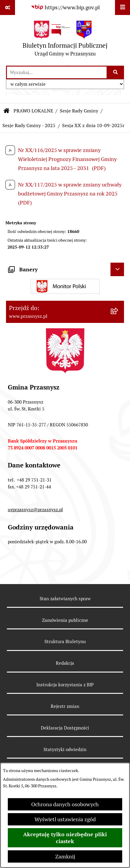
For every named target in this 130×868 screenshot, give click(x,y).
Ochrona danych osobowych (65, 804)
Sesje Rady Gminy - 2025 (29, 125)
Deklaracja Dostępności (65, 728)
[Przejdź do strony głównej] (65, 40)
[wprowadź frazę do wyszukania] (57, 72)
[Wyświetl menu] (122, 7)
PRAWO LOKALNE (33, 111)
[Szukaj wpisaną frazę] (116, 72)
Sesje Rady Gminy (79, 111)
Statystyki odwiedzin (65, 749)
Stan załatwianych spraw (65, 599)
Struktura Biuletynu (65, 641)
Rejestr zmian (65, 706)
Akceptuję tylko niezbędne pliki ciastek (65, 838)
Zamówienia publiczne (65, 620)
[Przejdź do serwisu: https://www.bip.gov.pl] (65, 7)
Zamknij (65, 856)
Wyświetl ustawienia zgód (65, 819)
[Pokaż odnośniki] (8, 7)
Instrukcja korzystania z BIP (65, 685)
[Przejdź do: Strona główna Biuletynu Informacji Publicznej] (7, 111)
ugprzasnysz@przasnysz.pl (35, 510)
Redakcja (65, 663)
